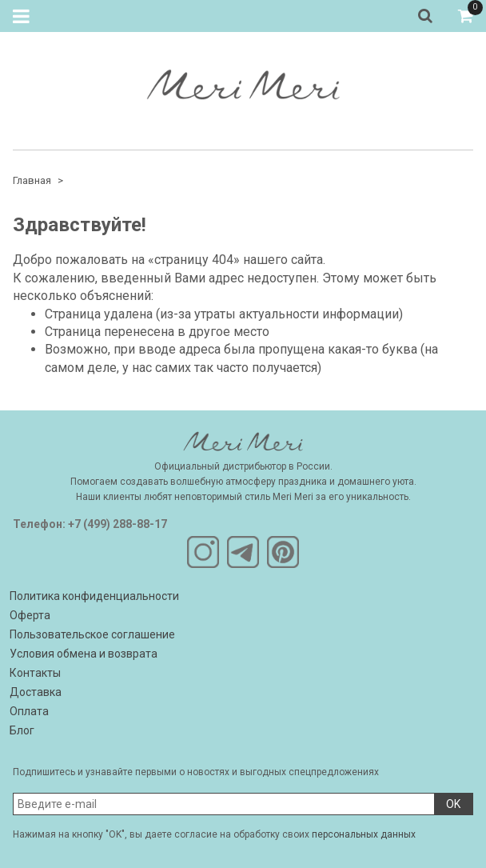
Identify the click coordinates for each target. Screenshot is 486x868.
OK (453, 804)
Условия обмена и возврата (84, 654)
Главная (32, 180)
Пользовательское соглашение (92, 634)
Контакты (35, 673)
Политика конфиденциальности (94, 596)
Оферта (30, 615)
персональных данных (364, 834)
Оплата (29, 711)
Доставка (36, 692)
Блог (22, 730)
